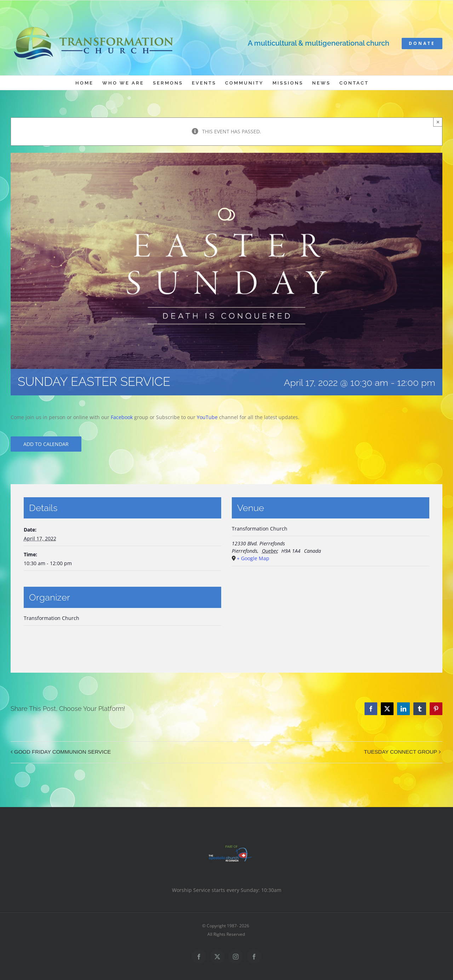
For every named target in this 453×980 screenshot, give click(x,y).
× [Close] (438, 122)
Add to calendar (46, 444)
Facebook (122, 417)
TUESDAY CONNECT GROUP (400, 752)
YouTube (207, 417)
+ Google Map (253, 558)
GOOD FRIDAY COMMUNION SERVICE (62, 752)
